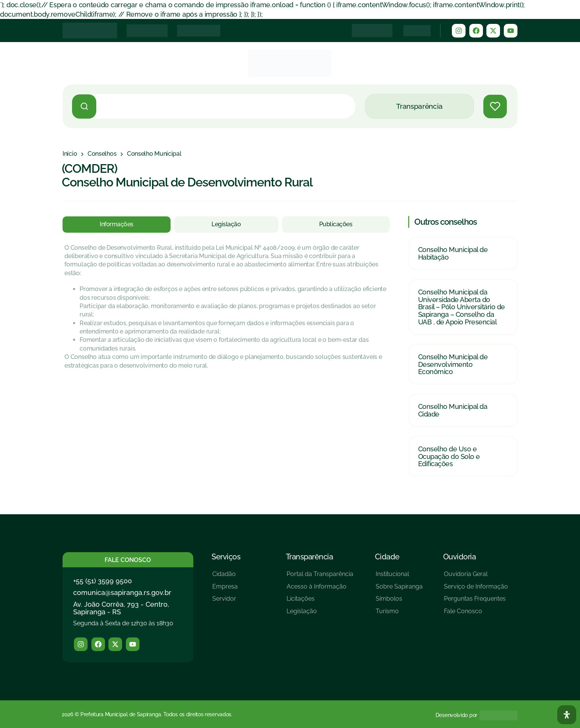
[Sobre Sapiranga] (399, 589)
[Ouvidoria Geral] (476, 577)
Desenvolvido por (456, 715)
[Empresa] (225, 589)
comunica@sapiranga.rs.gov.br (122, 593)
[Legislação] (320, 614)
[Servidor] (225, 602)
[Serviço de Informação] (476, 589)
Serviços (226, 557)
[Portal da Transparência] (320, 577)
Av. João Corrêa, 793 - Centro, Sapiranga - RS (121, 608)
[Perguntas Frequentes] (476, 602)
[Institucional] (399, 577)
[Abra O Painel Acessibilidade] (567, 715)
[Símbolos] (399, 602)
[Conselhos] (102, 154)
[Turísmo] (399, 614)
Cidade (387, 557)
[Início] (70, 154)
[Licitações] (320, 602)
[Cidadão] (225, 577)
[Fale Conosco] (476, 614)
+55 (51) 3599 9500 (103, 581)
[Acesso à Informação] (320, 589)
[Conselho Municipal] (154, 154)
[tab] (117, 224)
